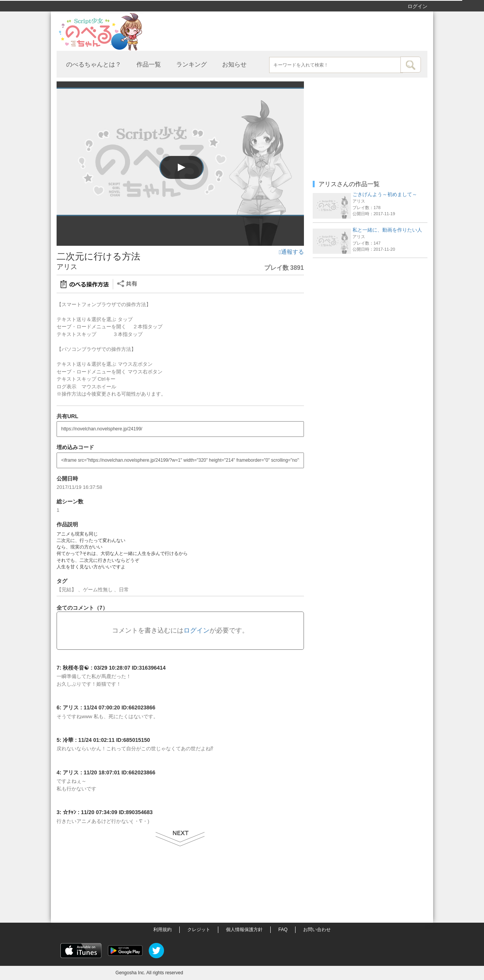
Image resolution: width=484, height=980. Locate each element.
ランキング (192, 64)
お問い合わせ (317, 930)
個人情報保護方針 (244, 930)
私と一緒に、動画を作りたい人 (387, 230)
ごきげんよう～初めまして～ (385, 194)
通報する (291, 252)
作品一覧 (149, 64)
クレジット (199, 930)
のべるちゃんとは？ (94, 64)
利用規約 (162, 930)
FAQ (283, 930)
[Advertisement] (370, 310)
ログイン (417, 6)
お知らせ (234, 64)
